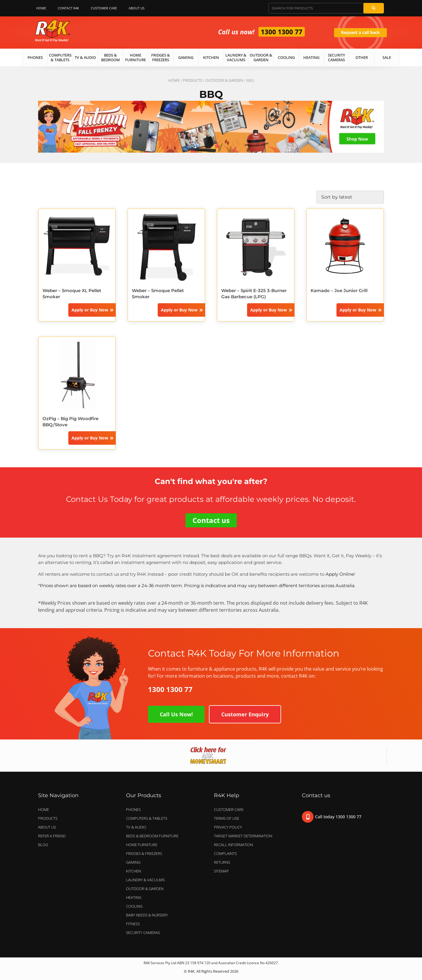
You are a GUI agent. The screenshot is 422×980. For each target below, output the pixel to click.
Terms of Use (227, 818)
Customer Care (104, 8)
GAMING (133, 862)
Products (193, 80)
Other (362, 57)
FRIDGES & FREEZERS (144, 853)
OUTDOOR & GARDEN (224, 80)
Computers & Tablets (60, 57)
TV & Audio (85, 57)
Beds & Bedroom (110, 57)
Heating (311, 57)
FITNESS (133, 924)
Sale (387, 57)
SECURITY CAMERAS (143, 933)
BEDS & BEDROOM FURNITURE (154, 836)
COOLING (134, 906)
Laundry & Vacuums (236, 57)
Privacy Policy (228, 827)
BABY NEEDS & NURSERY (147, 915)
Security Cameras (336, 57)
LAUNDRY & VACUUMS (147, 880)
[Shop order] (350, 197)
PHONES (135, 809)
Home (41, 8)
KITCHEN (133, 871)
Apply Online (340, 574)
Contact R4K (68, 8)
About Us (138, 8)
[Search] (374, 8)
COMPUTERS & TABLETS (148, 818)
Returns (222, 862)
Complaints (225, 853)
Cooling (286, 57)
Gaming (186, 57)
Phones (35, 57)
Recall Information (233, 845)
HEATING (134, 897)
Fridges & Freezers (161, 57)
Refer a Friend (52, 836)
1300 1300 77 (282, 32)
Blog (43, 845)
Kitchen (211, 57)
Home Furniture (136, 57)
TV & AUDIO (138, 827)
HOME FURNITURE (142, 845)
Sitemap (221, 871)
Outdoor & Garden (261, 57)
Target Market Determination (243, 836)
